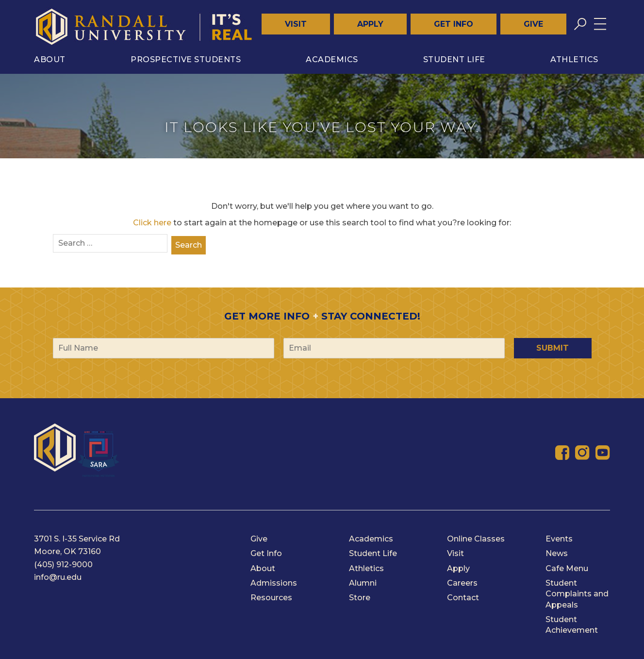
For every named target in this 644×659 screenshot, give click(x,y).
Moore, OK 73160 (67, 551)
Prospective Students (186, 59)
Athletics (574, 59)
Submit (553, 348)
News (557, 553)
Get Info (454, 24)
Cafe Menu (567, 568)
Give (533, 24)
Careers (462, 583)
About (50, 59)
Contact (463, 598)
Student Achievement (572, 625)
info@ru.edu (58, 577)
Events (559, 539)
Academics (332, 59)
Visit (296, 24)
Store (360, 598)
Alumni (363, 583)
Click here (152, 223)
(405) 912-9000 (63, 565)
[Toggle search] (580, 24)
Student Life (454, 59)
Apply (370, 24)
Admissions (274, 583)
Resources (271, 598)
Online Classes (476, 539)
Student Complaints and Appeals (577, 594)
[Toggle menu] (600, 24)
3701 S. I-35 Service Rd (77, 539)
